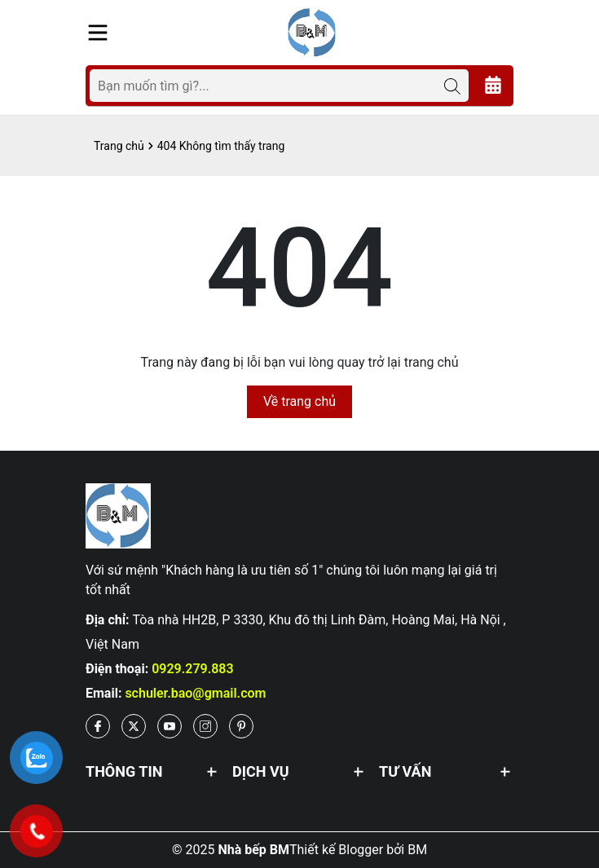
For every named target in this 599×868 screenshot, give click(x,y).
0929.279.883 (193, 669)
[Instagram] (205, 726)
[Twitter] (134, 726)
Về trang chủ (299, 401)
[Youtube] (170, 726)
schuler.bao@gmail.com (195, 693)
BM (417, 850)
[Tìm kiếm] (452, 86)
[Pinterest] (241, 726)
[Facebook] (98, 726)
